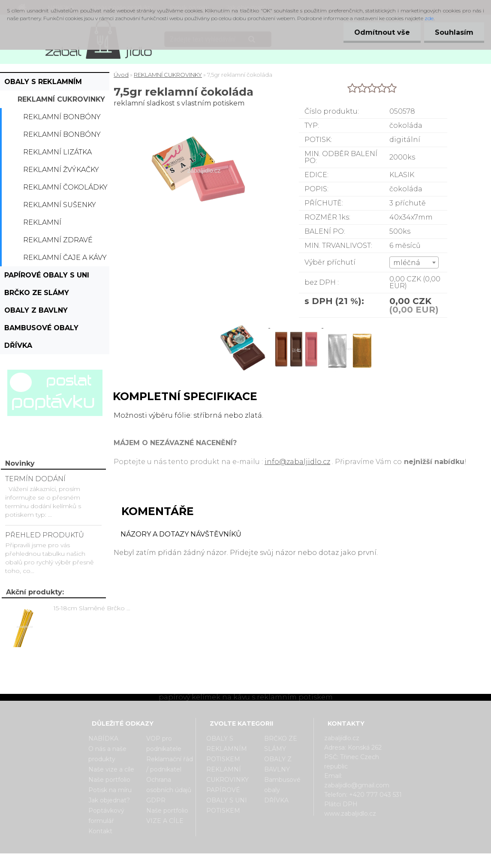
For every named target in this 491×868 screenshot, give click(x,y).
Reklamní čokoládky (65, 187)
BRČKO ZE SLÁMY (37, 293)
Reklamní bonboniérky (50, 225)
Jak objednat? (109, 800)
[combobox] (414, 262)
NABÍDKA (103, 738)
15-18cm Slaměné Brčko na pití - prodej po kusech (93, 608)
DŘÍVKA (18, 345)
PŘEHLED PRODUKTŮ (45, 535)
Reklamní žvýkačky (61, 170)
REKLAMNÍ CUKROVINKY (61, 99)
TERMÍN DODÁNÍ (35, 479)
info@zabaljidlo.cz (297, 462)
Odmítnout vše (382, 32)
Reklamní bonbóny (62, 117)
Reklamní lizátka (57, 152)
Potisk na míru (110, 790)
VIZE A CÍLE (165, 821)
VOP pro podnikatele (164, 744)
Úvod (121, 75)
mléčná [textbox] (407, 263)
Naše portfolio (109, 780)
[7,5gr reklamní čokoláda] (244, 325)
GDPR (156, 800)
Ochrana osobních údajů (169, 785)
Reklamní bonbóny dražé (62, 137)
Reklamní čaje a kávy (65, 258)
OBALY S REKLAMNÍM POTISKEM (43, 84)
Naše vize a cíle (111, 769)
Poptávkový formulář (106, 816)
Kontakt (100, 831)
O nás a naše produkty (107, 754)
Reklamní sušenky (60, 205)
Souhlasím (454, 32)
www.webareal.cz (279, 861)
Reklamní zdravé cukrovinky (58, 242)
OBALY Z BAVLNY (36, 310)
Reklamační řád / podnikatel (170, 764)
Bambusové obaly (41, 328)
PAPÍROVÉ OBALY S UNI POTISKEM (47, 277)
